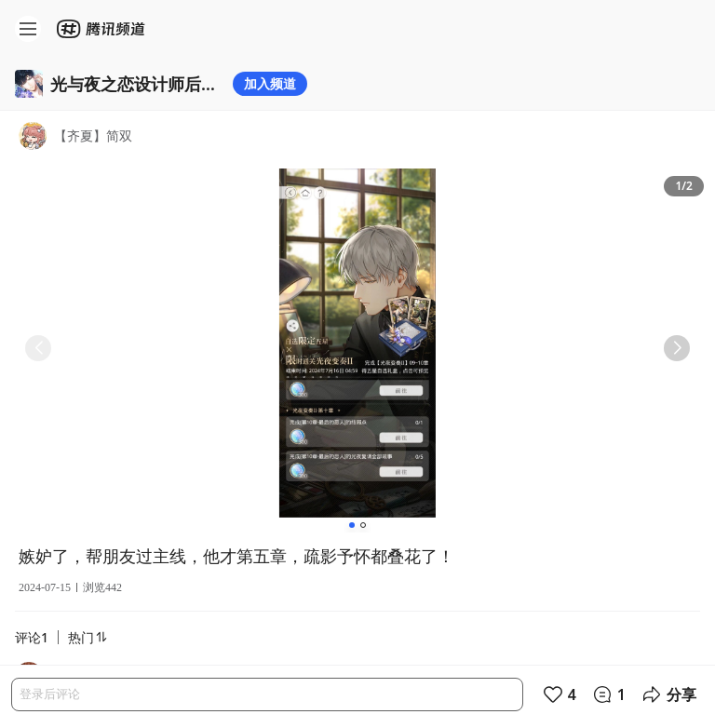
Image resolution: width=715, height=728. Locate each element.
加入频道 (270, 83)
